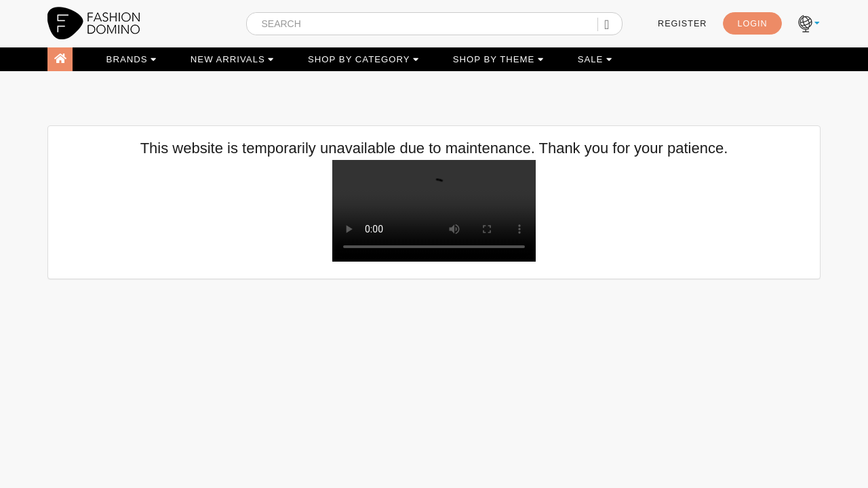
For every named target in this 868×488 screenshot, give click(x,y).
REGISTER (682, 24)
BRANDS (132, 59)
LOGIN (752, 24)
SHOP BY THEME (498, 59)
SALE (595, 59)
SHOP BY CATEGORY (363, 59)
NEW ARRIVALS (233, 59)
